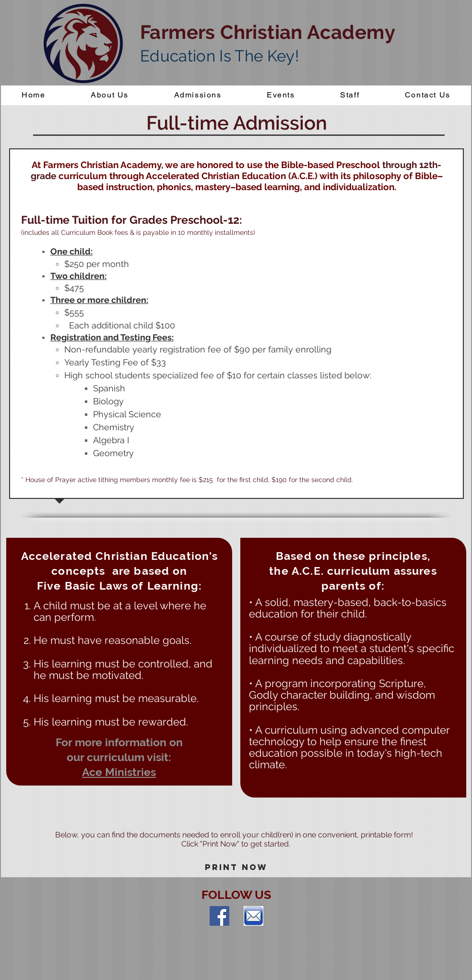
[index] (254, 916)
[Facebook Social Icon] (219, 916)
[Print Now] (236, 868)
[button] (198, 95)
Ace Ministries (119, 772)
